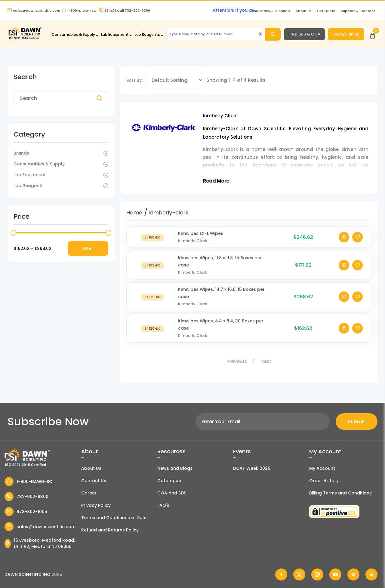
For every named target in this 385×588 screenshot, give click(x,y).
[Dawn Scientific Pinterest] (353, 574)
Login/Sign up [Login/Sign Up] (346, 34)
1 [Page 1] (254, 361)
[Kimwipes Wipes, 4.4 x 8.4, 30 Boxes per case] (152, 328)
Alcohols (283, 11)
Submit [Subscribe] (356, 422)
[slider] (14, 233)
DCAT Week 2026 (252, 468)
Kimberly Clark (193, 241)
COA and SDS (172, 493)
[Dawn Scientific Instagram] (317, 574)
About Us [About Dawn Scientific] (304, 11)
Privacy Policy (96, 505)
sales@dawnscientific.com (34, 11)
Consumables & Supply (73, 34)
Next (266, 361)
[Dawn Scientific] (25, 38)
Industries (261, 11)
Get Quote (326, 11)
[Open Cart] (373, 34)
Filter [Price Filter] (88, 248)
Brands (21, 153)
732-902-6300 (26, 497)
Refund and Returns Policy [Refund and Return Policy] (110, 530)
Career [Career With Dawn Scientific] (89, 493)
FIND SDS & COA (304, 34)
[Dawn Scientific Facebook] (281, 574)
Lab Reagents (147, 34)
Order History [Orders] (324, 481)
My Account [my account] (322, 468)
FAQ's (163, 505)
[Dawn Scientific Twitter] (299, 574)
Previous (237, 361)
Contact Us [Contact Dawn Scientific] (94, 481)
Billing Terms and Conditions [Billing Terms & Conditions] (340, 493)
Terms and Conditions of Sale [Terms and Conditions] (114, 518)
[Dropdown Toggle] (106, 153)
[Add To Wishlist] (357, 237)
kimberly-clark (169, 212)
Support (348, 11)
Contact (368, 11)
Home (134, 212)
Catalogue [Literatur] (169, 481)
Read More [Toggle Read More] (216, 181)
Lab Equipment (115, 34)
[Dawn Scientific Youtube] (335, 574)
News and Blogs (175, 468)
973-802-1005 (26, 512)
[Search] (273, 34)
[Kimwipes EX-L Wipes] (152, 237)
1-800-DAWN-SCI (80, 11)
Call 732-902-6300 (125, 11)
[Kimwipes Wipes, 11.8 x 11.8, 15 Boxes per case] (152, 265)
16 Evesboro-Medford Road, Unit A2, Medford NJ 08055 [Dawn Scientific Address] (40, 543)
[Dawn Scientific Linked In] (371, 574)
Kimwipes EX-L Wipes (201, 233)
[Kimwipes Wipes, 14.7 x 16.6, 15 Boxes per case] (152, 297)
